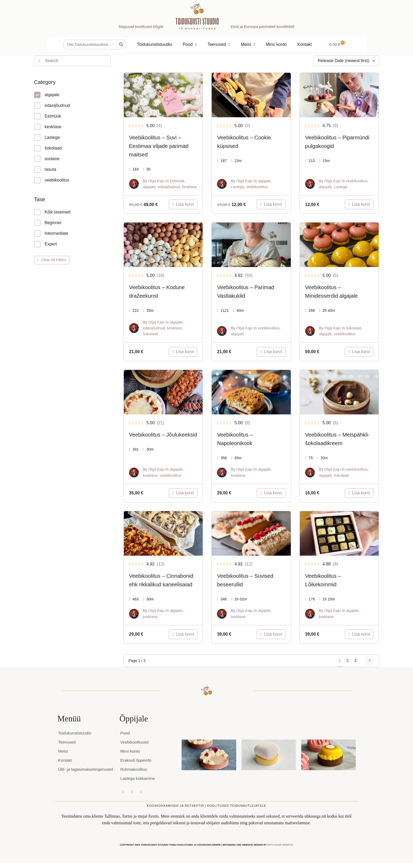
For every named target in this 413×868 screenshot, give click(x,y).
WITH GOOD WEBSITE (280, 845)
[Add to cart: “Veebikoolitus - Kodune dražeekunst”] (183, 352)
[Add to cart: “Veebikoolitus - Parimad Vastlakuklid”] (271, 352)
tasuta (45, 169)
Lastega (47, 138)
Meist (248, 45)
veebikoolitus (52, 180)
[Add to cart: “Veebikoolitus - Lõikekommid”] (359, 634)
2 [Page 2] (344, 661)
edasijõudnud (52, 106)
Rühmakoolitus (134, 769)
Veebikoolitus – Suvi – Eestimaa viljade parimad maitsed (159, 146)
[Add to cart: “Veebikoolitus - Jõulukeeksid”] (183, 493)
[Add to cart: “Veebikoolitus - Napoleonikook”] (271, 493)
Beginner (48, 223)
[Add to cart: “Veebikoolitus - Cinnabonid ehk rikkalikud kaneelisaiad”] (183, 634)
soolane (47, 159)
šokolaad (48, 148)
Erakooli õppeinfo (137, 760)
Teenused (219, 45)
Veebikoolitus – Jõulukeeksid (163, 435)
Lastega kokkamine (139, 778)
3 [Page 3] (351, 661)
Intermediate (51, 233)
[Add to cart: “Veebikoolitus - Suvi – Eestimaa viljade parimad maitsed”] (183, 204)
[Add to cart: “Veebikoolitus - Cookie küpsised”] (271, 204)
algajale (47, 95)
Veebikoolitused (135, 742)
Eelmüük (48, 116)
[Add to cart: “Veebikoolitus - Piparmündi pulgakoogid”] (359, 204)
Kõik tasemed (52, 212)
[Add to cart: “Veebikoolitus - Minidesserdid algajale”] (359, 352)
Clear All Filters (52, 260)
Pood (190, 45)
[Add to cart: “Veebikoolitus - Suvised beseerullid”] (271, 634)
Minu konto (276, 44)
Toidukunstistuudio (154, 44)
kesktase (48, 127)
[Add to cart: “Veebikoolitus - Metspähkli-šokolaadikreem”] (359, 493)
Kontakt (305, 44)
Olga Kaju (156, 181)
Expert (46, 244)
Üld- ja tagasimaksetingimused (81, 772)
